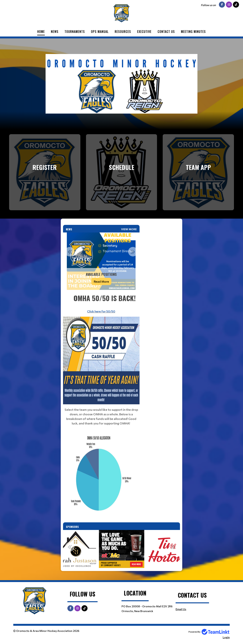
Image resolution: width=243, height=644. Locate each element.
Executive (144, 32)
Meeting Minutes (193, 32)
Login (226, 637)
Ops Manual (100, 32)
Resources (123, 32)
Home (41, 32)
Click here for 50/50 (101, 311)
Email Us (181, 609)
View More (129, 229)
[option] (101, 261)
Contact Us (166, 32)
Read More (101, 281)
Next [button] (133, 252)
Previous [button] (70, 252)
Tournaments (75, 32)
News (55, 32)
